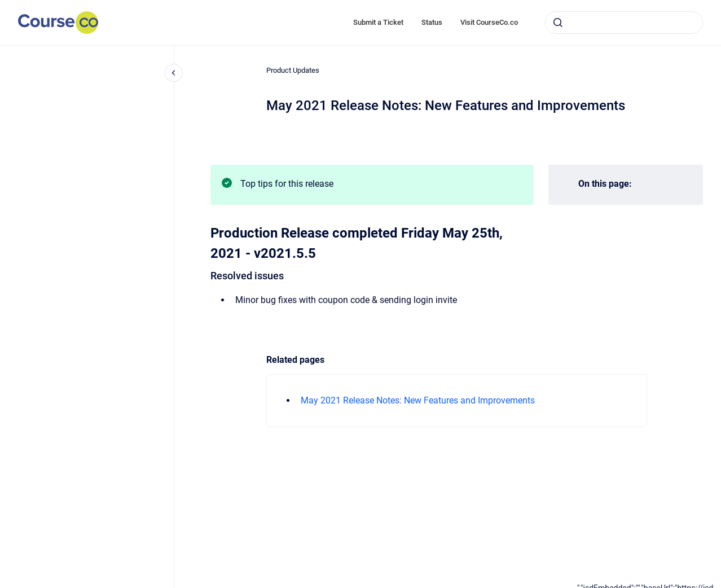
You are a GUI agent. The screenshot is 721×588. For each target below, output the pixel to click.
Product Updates (293, 70)
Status (432, 22)
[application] (649, 585)
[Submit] (558, 23)
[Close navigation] (174, 73)
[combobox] (624, 23)
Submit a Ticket (378, 22)
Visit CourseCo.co (489, 22)
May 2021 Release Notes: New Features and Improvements (418, 400)
